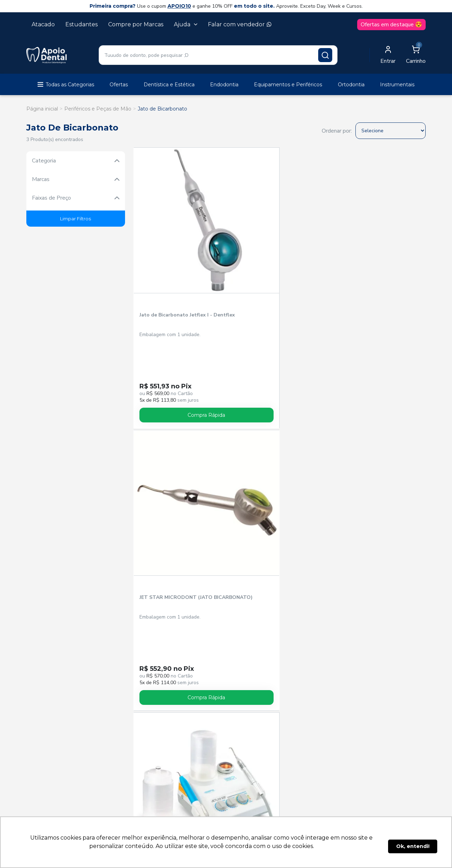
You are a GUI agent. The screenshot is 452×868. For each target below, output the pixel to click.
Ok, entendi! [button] (413, 846)
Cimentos (218, 400)
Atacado (43, 24)
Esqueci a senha (167, 524)
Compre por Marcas (136, 24)
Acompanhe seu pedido (178, 504)
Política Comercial (170, 570)
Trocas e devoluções (257, 524)
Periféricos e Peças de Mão (98, 109)
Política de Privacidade (176, 580)
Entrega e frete (250, 514)
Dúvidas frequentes (256, 535)
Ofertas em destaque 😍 (391, 25)
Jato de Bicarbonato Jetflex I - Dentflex (164, 244)
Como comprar (249, 504)
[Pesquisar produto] (325, 55)
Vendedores (161, 550)
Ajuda (186, 24)
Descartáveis (397, 409)
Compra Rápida (169, 341)
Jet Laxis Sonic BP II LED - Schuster (315, 244)
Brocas (47, 417)
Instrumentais (397, 85)
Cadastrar (405, 450)
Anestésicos (47, 400)
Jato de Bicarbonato (162, 109)
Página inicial (42, 109)
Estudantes (81, 24)
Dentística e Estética (169, 85)
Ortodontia (351, 85)
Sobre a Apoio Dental (174, 560)
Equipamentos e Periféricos (288, 85)
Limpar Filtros (76, 219)
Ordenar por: (337, 131)
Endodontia (224, 85)
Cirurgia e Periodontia (218, 409)
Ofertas (119, 85)
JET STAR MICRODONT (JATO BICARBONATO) (241, 244)
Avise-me (315, 340)
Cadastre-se (161, 514)
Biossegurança (47, 409)
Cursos (218, 417)
